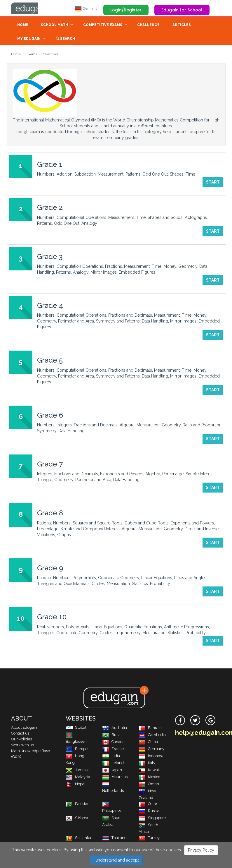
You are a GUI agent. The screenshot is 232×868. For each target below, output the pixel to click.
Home (23, 25)
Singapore (152, 818)
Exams (32, 55)
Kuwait (149, 770)
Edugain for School (182, 10)
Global (76, 728)
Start (213, 183)
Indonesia (152, 756)
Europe (77, 749)
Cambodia (152, 735)
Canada (113, 742)
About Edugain (24, 728)
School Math (54, 25)
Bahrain (150, 728)
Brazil (112, 735)
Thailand (114, 838)
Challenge (148, 25)
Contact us (20, 734)
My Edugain (29, 39)
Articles (182, 25)
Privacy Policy (201, 850)
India (111, 756)
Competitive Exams (103, 25)
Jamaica (78, 770)
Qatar (148, 804)
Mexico (149, 777)
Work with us (22, 746)
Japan (112, 770)
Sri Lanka (78, 838)
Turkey (149, 838)
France (113, 749)
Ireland (113, 763)
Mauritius (115, 777)
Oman (149, 784)
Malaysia (78, 777)
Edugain (33, 8)
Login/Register (126, 10)
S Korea (77, 818)
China (148, 742)
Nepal (76, 784)
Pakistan (78, 804)
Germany (86, 8)
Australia (115, 728)
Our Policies (21, 740)
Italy (147, 763)
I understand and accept (116, 860)
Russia (149, 811)
